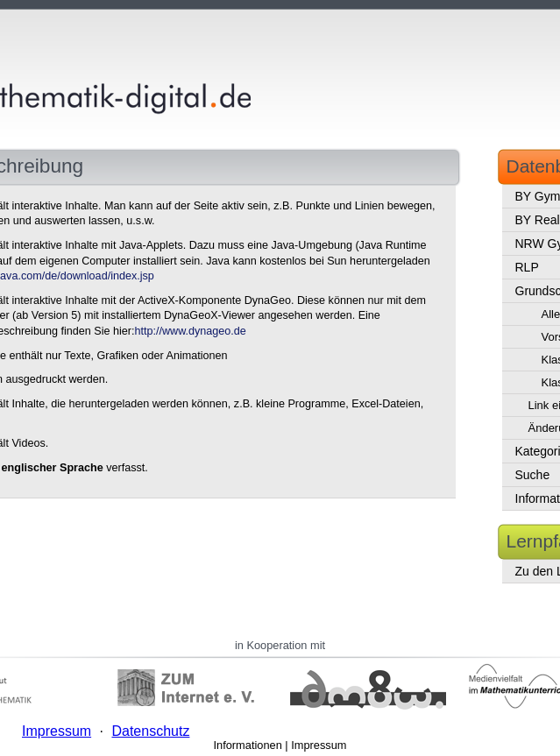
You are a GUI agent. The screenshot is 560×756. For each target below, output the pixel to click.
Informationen (248, 745)
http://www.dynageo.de (190, 331)
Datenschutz (150, 731)
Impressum (319, 745)
